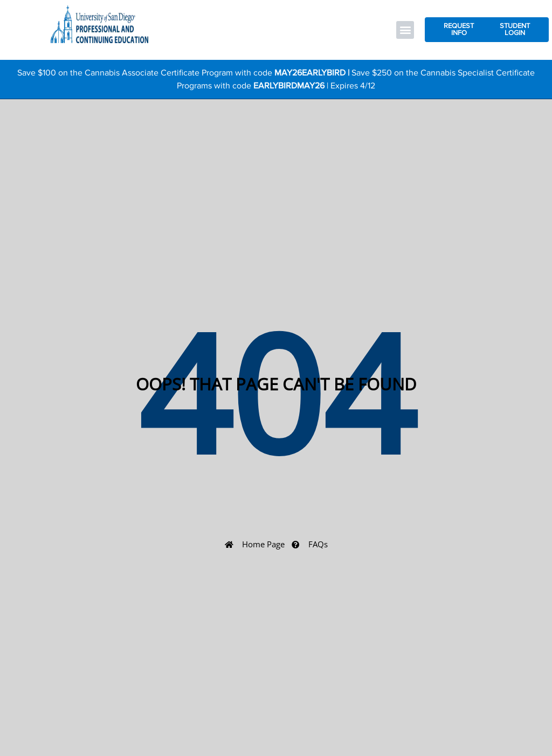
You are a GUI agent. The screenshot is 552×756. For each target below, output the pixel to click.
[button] (405, 30)
